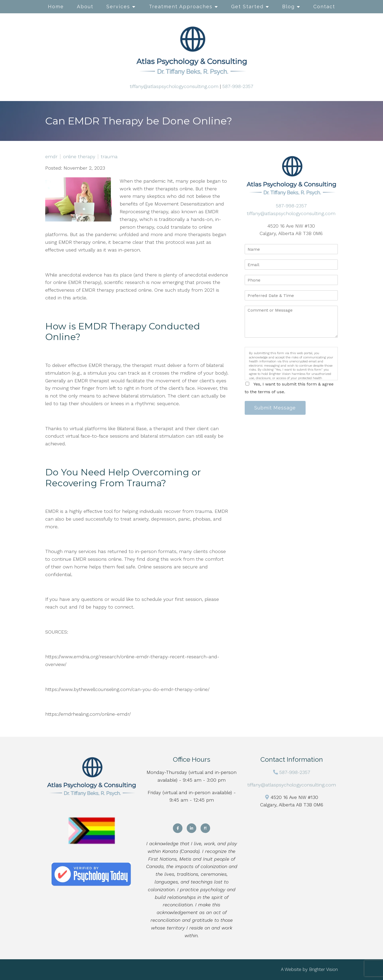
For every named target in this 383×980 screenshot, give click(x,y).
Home (56, 7)
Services (118, 7)
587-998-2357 (238, 86)
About (85, 7)
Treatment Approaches (181, 7)
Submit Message (275, 408)
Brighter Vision (323, 969)
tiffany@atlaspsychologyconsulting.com (174, 86)
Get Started (247, 7)
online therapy (79, 157)
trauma (109, 157)
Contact (324, 7)
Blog (288, 7)
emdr (51, 157)
